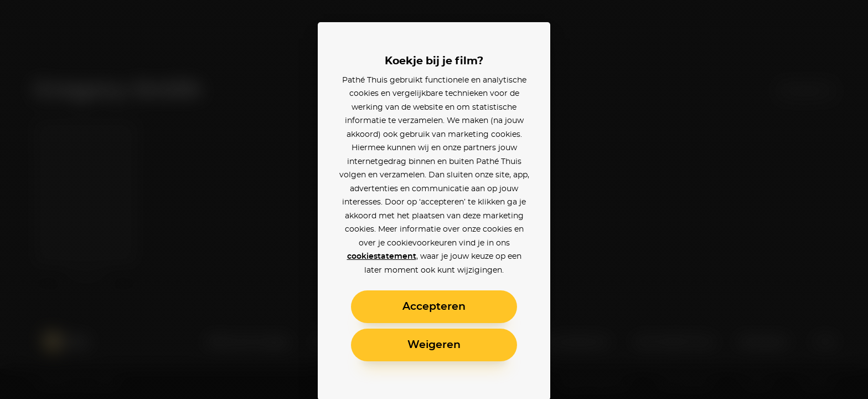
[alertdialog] (434, 199)
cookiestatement (382, 257)
